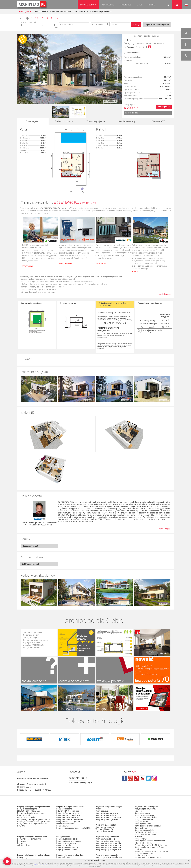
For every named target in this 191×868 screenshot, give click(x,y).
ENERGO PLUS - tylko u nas (150, 44)
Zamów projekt (164, 107)
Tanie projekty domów (105, 829)
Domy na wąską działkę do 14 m (109, 843)
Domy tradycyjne (102, 811)
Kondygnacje (97, 24)
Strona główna (25, 11)
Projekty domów (88, 5)
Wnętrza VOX (159, 121)
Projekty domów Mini (104, 831)
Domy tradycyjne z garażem (107, 819)
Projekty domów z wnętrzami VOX (149, 858)
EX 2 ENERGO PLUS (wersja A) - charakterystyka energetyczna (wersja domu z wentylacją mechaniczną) (115, 335)
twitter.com (148, 778)
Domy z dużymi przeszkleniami (69, 813)
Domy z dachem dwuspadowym (109, 857)
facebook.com (124, 778)
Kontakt (151, 5)
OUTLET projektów (142, 856)
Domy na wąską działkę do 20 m (109, 850)
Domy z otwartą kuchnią (66, 843)
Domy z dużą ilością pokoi (67, 839)
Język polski (186, 5)
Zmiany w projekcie (96, 121)
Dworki (98, 809)
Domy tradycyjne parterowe (107, 813)
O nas (139, 5)
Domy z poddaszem (143, 824)
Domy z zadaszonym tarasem (69, 841)
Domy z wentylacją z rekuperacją (31, 813)
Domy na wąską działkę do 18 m (109, 847)
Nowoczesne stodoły (26, 815)
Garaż (115, 24)
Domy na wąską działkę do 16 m (109, 845)
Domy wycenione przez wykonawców (150, 841)
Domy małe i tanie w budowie (29, 839)
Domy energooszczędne (27, 809)
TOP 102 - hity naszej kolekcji (146, 817)
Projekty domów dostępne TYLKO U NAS (151, 851)
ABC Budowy (108, 5)
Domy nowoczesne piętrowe (68, 817)
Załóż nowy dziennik (31, 564)
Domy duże (22, 843)
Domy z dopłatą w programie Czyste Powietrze (32, 825)
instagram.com (154, 778)
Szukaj (136, 24)
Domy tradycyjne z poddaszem (108, 817)
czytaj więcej (165, 296)
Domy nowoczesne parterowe (69, 815)
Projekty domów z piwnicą (67, 847)
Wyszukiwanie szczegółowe (157, 24)
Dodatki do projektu (64, 121)
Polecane (138, 836)
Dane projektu (32, 121)
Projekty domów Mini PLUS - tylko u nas (33, 822)
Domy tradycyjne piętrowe (106, 815)
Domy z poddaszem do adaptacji (148, 826)
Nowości (138, 811)
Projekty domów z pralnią (67, 850)
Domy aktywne (62, 826)
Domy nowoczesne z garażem (69, 822)
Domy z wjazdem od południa (108, 841)
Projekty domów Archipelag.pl (32, 5)
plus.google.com (130, 778)
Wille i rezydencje (24, 845)
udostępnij (139, 36)
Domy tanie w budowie (62, 11)
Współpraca (125, 5)
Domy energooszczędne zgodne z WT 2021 (35, 819)
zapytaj (147, 36)
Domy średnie (23, 841)
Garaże (20, 857)
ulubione (155, 36)
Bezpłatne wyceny (127, 121)
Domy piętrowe (141, 828)
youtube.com (142, 778)
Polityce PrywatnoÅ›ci (40, 865)
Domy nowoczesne (64, 809)
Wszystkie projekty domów (146, 809)
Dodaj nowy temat (30, 546)
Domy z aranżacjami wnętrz (146, 834)
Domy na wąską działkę (105, 839)
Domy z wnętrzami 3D (144, 854)
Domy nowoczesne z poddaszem (70, 819)
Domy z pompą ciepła (26, 817)
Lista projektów (42, 11)
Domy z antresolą (64, 845)
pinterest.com (136, 778)
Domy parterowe (63, 857)
